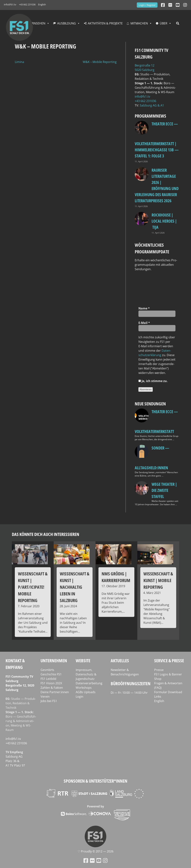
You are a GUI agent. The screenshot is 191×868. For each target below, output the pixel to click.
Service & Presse (169, 660)
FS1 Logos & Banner (168, 674)
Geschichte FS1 (51, 674)
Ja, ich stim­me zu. (153, 381)
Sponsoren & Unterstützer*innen (95, 781)
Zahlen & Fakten (52, 688)
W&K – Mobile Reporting (100, 62)
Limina (19, 62)
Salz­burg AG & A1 (152, 105)
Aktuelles (120, 660)
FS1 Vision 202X (51, 683)
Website (83, 660)
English (42, 4)
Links (158, 697)
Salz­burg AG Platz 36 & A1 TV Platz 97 (15, 761)
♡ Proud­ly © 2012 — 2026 (95, 851)
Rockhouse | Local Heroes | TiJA (164, 221)
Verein (45, 697)
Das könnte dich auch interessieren (46, 534)
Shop (158, 679)
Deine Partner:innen (55, 692)
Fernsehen (37, 23)
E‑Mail (144, 323)
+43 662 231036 (27, 4)
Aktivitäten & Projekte (105, 23)
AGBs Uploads (86, 692)
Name (144, 308)
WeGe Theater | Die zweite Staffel (164, 490)
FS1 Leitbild (48, 679)
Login (79, 697)
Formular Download (168, 692)
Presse (159, 670)
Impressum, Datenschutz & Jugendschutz (86, 674)
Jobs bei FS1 (49, 701)
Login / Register (147, 5)
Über (164, 23)
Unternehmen (54, 660)
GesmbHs (47, 670)
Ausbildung (67, 23)
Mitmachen (139, 23)
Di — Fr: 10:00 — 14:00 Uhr (129, 693)
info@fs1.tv (10, 4)
